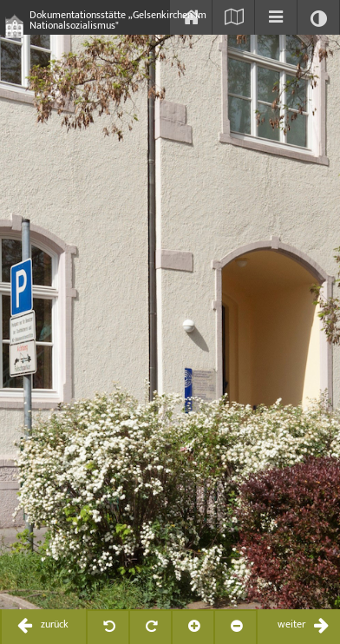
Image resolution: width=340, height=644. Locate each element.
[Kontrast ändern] (318, 17)
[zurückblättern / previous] (44, 627)
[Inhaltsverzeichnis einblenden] (276, 17)
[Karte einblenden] (233, 17)
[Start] (191, 17)
